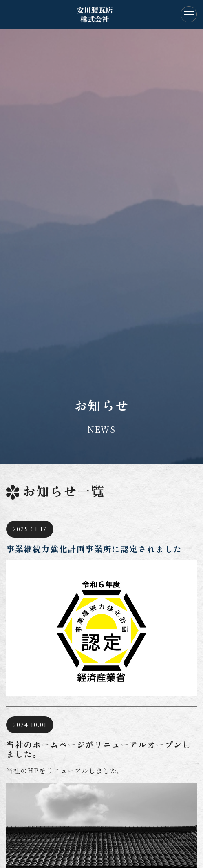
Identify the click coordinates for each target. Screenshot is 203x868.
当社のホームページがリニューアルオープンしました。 (99, 749)
